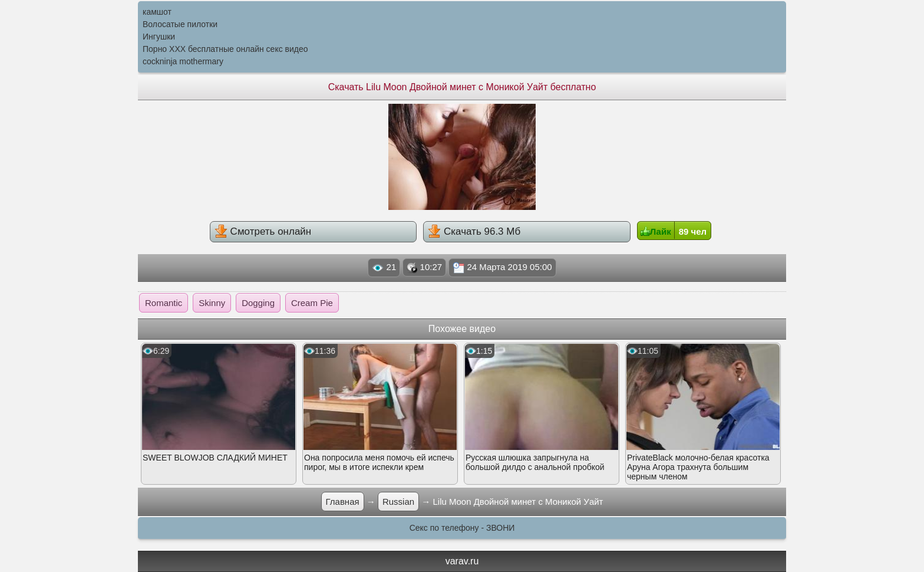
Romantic (164, 303)
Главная (343, 502)
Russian (398, 502)
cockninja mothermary (183, 61)
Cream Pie (312, 303)
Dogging (258, 303)
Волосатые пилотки (180, 24)
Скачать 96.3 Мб (474, 231)
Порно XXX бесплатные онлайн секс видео (225, 49)
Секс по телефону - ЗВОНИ (462, 528)
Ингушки (159, 37)
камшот (157, 12)
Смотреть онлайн (263, 231)
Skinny (212, 303)
